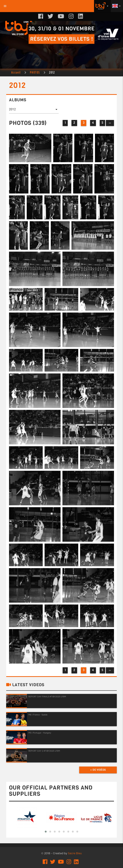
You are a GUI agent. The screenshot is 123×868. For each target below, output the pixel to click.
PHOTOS (35, 72)
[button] (46, 832)
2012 (52, 72)
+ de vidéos (98, 770)
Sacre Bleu (75, 853)
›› (110, 123)
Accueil (16, 72)
